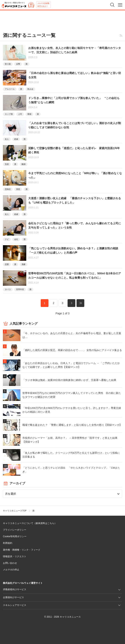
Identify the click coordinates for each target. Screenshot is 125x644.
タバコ (8, 289)
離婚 (24, 164)
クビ (7, 239)
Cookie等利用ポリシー (15, 536)
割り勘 (8, 64)
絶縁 (16, 139)
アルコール (10, 89)
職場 (29, 114)
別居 (7, 164)
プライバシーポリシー (15, 530)
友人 (7, 139)
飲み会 (30, 89)
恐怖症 (8, 189)
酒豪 (24, 264)
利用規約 (8, 543)
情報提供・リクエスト (15, 556)
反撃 (18, 64)
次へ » (71, 303)
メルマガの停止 (11, 570)
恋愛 (7, 264)
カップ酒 (9, 114)
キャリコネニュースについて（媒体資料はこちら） (30, 523)
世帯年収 (20, 289)
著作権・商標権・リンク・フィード (22, 550)
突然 (18, 189)
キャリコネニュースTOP (15, 511)
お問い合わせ (10, 563)
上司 (20, 114)
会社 (16, 239)
